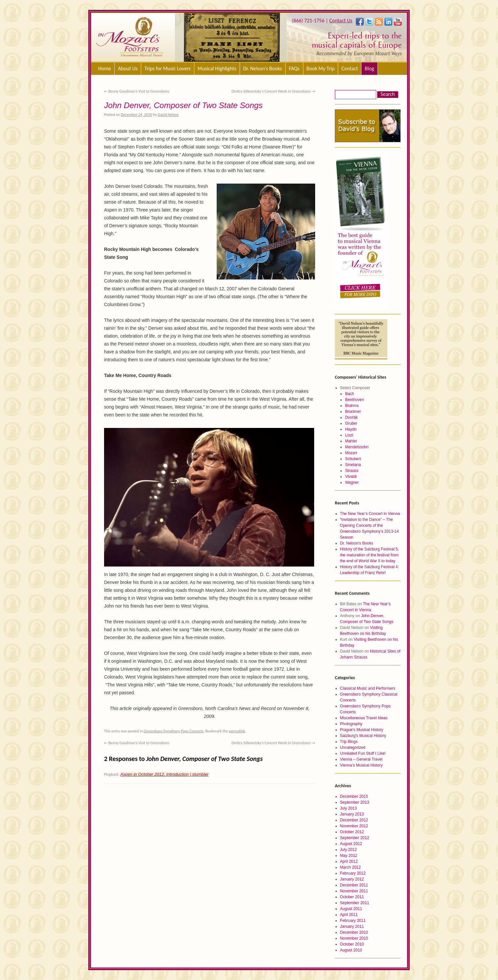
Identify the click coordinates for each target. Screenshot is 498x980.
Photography (351, 724)
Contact (350, 68)
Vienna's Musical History (361, 765)
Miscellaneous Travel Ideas (364, 718)
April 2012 (349, 861)
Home (105, 68)
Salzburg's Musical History (363, 736)
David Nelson (168, 115)
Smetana (353, 465)
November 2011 (354, 891)
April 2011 (349, 915)
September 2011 (355, 903)
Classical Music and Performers (368, 688)
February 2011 (353, 921)
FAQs (294, 68)
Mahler (351, 441)
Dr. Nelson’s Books (263, 68)
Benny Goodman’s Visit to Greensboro (137, 91)
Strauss (352, 471)
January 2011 (352, 926)
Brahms (352, 406)
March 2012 (350, 867)
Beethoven (354, 400)
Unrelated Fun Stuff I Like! (363, 753)
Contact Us (341, 21)
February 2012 (353, 873)
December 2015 (354, 796)
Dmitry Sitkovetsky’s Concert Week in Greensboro (273, 91)
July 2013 (348, 808)
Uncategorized (353, 747)
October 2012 (352, 832)
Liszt (349, 435)
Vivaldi (351, 477)
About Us (128, 68)
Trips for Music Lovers (168, 68)
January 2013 (352, 814)
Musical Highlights (217, 68)
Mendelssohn (357, 447)
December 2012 (354, 820)
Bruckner (353, 412)
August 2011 (351, 909)
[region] (231, 37)
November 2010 (354, 938)
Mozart (351, 453)
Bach (349, 394)
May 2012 (349, 856)
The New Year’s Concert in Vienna (370, 514)
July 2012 (348, 850)
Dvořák (351, 417)
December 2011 (354, 885)
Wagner (352, 482)
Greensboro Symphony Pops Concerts (173, 731)
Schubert (353, 459)
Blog (369, 68)
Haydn (351, 429)
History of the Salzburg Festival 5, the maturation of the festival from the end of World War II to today (369, 555)
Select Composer (355, 388)
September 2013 (355, 802)
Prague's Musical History (362, 730)
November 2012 (354, 826)
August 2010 (351, 950)
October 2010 (352, 944)
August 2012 (351, 844)
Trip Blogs (349, 742)
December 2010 (354, 932)
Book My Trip (321, 68)
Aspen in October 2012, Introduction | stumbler (164, 774)
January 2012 (352, 879)
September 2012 (355, 838)
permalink (237, 731)
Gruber (351, 423)
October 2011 (352, 897)
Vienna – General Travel (361, 759)
